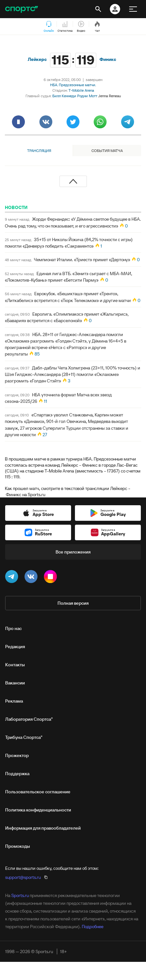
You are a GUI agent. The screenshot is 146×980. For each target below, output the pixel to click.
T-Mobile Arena (81, 90)
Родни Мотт (87, 96)
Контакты (15, 665)
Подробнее (93, 927)
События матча (107, 151)
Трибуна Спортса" (24, 737)
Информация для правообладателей (43, 828)
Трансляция (39, 151)
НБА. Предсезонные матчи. (73, 85)
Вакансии (15, 683)
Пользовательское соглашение (38, 792)
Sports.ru (20, 895)
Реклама (14, 701)
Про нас (13, 628)
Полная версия (73, 603)
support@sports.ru (23, 877)
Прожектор (17, 755)
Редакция (15, 647)
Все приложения (73, 552)
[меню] (133, 9)
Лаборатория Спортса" (29, 719)
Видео (81, 27)
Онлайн (49, 27)
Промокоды (18, 846)
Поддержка (17, 774)
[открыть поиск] (98, 9)
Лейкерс (37, 59)
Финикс (108, 59)
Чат (97, 27)
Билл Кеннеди (64, 96)
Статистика (65, 27)
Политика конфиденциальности (38, 810)
